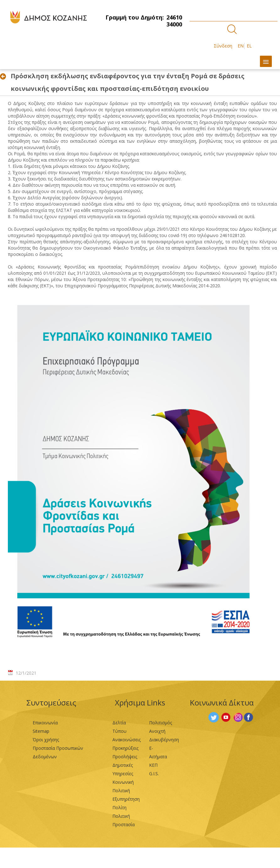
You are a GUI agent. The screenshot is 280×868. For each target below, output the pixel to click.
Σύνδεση (223, 46)
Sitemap (41, 731)
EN (241, 46)
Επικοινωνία (45, 723)
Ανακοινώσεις (127, 740)
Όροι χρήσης (46, 740)
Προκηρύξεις (125, 748)
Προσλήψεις (125, 757)
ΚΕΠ (153, 765)
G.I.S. (154, 774)
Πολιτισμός (161, 723)
